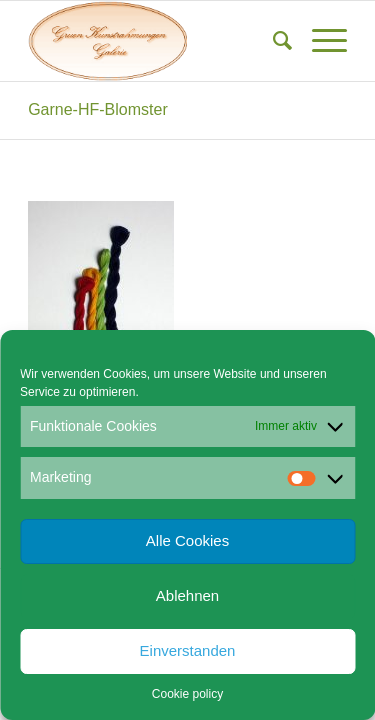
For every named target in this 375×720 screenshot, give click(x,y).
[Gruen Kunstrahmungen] (155, 41)
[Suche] (272, 41)
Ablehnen (187, 595)
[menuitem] (272, 41)
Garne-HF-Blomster (98, 109)
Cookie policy (187, 694)
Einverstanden (188, 650)
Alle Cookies (187, 540)
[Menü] (319, 41)
